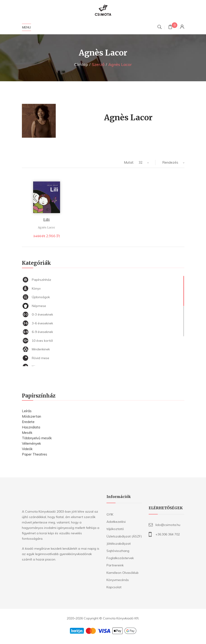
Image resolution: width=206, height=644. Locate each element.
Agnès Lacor (46, 227)
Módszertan (31, 416)
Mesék (27, 433)
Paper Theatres (35, 454)
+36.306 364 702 (168, 534)
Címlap (81, 64)
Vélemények (31, 443)
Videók (27, 449)
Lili (46, 220)
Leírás (27, 411)
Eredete (28, 422)
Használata (31, 427)
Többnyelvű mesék (37, 438)
